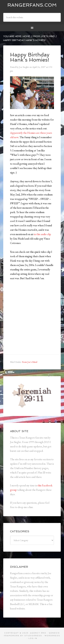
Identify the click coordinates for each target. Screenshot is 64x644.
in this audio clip (42, 234)
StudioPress (33, 636)
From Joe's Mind (30, 362)
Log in (33, 638)
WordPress (52, 636)
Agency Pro (38, 633)
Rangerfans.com (32, 5)
